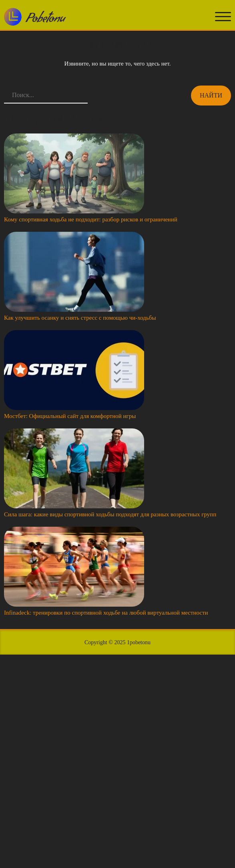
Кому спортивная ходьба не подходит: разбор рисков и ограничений (91, 219)
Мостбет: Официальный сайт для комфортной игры (70, 416)
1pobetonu (139, 642)
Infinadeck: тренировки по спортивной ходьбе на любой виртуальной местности (106, 613)
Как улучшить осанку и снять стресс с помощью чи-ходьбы (80, 318)
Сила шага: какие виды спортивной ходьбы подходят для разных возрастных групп (110, 514)
